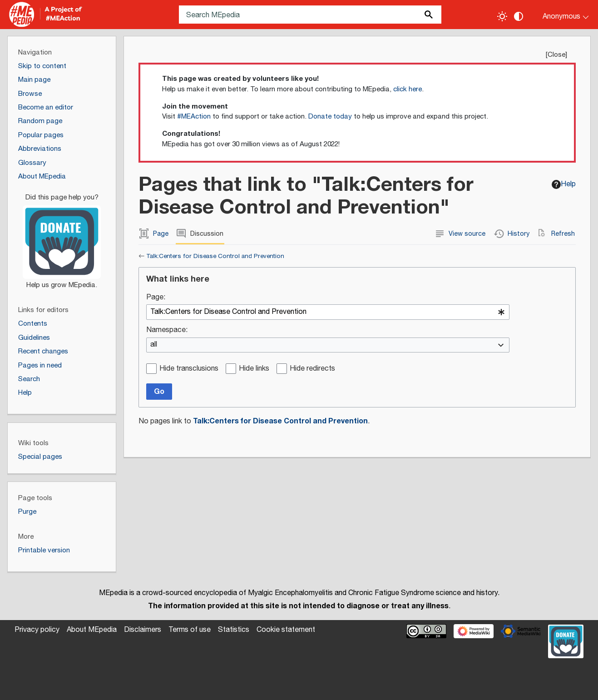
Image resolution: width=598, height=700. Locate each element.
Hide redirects (312, 369)
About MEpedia (92, 630)
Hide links (254, 369)
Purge (27, 512)
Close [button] (556, 55)
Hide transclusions (189, 369)
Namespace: (167, 330)
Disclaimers (143, 630)
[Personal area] (560, 15)
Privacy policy (37, 630)
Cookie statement (286, 630)
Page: (156, 298)
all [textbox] (154, 345)
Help (564, 184)
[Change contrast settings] (519, 16)
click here (408, 89)
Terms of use (190, 630)
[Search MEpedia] (310, 15)
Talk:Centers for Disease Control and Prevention (215, 256)
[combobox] (328, 312)
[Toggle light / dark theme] (502, 16)
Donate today (330, 117)
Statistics (234, 630)
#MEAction (194, 117)
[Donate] (62, 237)
